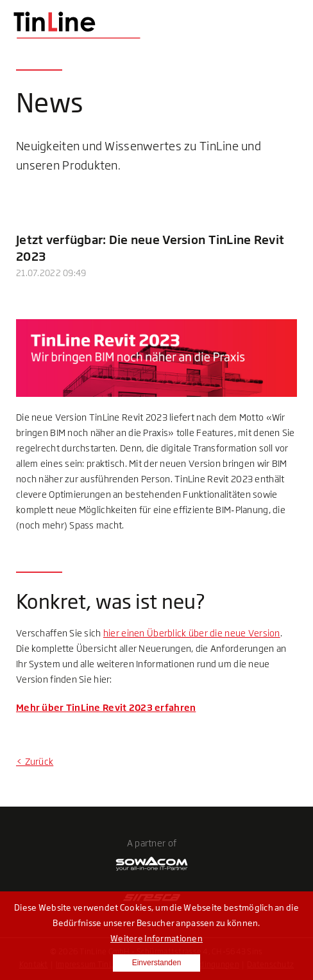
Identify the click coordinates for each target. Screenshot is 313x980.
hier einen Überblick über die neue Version (192, 633)
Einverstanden (157, 963)
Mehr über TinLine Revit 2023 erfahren (106, 707)
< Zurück (35, 761)
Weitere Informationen (156, 938)
